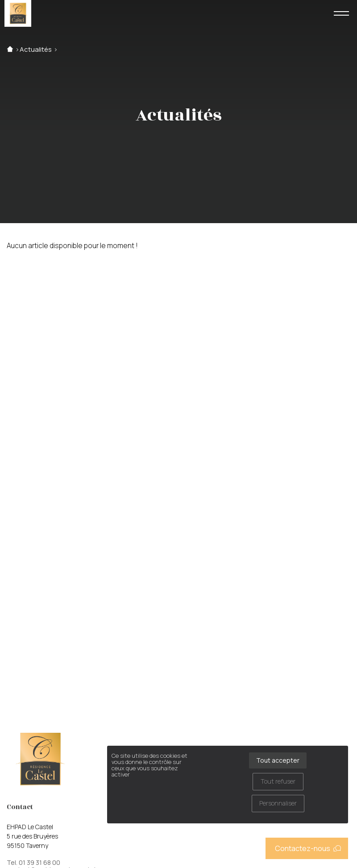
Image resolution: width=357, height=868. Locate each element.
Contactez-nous (308, 848)
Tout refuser (278, 781)
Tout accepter (278, 760)
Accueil (10, 49)
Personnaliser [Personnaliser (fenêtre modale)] (278, 803)
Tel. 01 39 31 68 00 (33, 863)
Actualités (36, 49)
